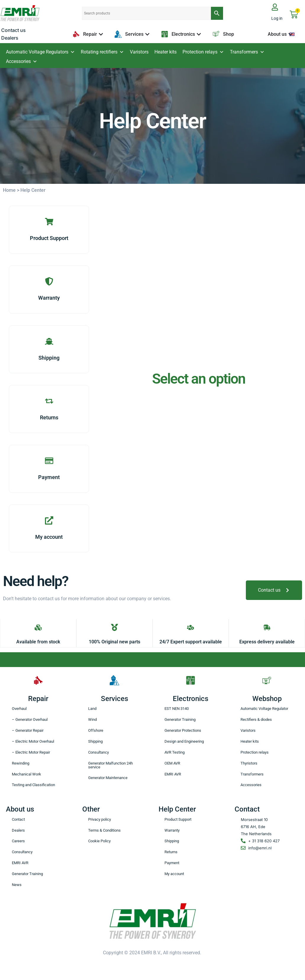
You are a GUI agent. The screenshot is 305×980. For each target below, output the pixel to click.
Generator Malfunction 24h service (110, 765)
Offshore (96, 731)
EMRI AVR (173, 774)
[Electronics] (191, 680)
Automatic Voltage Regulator (264, 709)
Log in (277, 18)
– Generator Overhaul (30, 720)
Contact (18, 820)
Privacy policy (100, 820)
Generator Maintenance (108, 778)
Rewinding (21, 764)
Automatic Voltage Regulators (40, 52)
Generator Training (180, 720)
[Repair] (38, 680)
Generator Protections (183, 731)
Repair (38, 699)
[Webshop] (267, 680)
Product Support (178, 820)
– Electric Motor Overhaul (33, 742)
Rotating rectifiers (102, 52)
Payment (172, 863)
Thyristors (249, 764)
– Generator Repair (28, 731)
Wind (92, 720)
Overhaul (19, 709)
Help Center (177, 809)
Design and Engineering (184, 742)
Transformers (247, 52)
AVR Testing (175, 753)
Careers (18, 842)
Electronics (191, 699)
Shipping (95, 742)
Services (114, 699)
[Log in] (275, 7)
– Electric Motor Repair (31, 753)
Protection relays (203, 52)
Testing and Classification (33, 785)
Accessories (22, 61)
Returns (171, 852)
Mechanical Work (26, 774)
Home (9, 190)
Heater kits (166, 52)
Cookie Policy (99, 842)
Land (92, 709)
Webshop (267, 699)
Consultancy (99, 753)
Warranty (172, 831)
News (17, 885)
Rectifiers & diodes (256, 720)
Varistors (139, 52)
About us (20, 809)
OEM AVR (172, 764)
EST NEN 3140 (177, 709)
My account (174, 874)
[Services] (114, 680)
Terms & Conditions (104, 831)
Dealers (18, 831)
